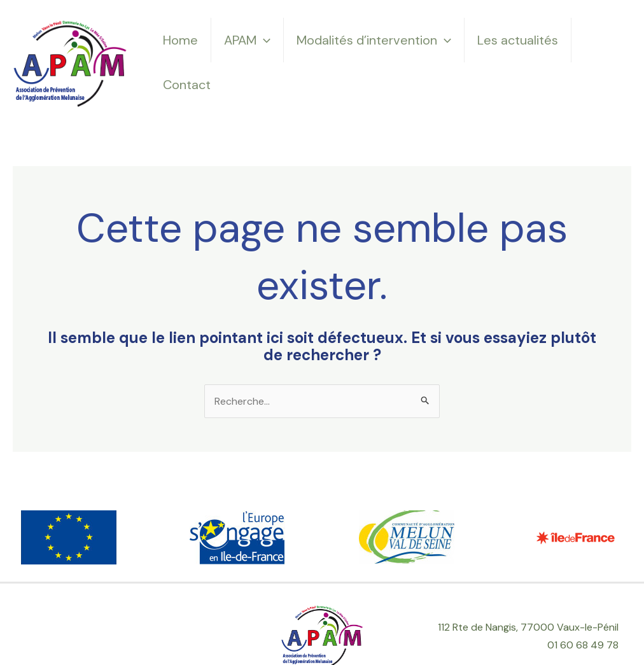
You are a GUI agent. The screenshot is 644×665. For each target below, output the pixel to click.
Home (180, 40)
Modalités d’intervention (374, 40)
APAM (247, 40)
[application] (263, 40)
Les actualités (518, 40)
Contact (187, 85)
